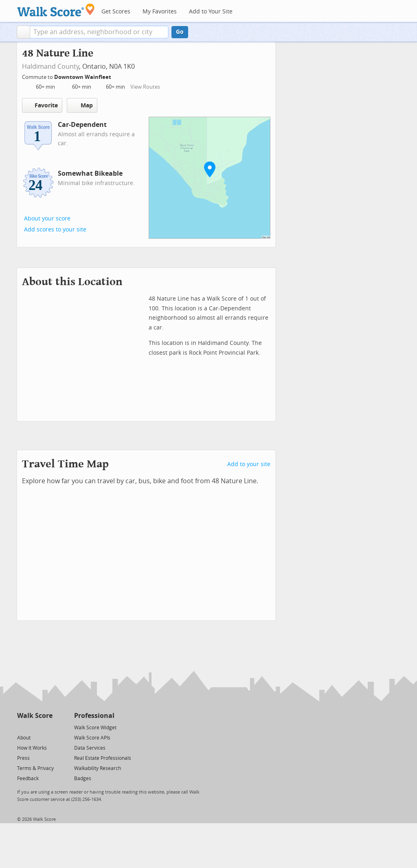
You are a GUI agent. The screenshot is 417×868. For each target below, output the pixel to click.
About (24, 738)
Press (23, 758)
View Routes (145, 87)
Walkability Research (98, 768)
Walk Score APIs (92, 738)
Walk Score (35, 716)
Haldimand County (50, 67)
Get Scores (116, 12)
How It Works (32, 748)
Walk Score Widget (95, 728)
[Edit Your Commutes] (116, 76)
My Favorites (160, 12)
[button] (23, 32)
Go (180, 32)
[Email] (47, 727)
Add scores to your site (55, 230)
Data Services (90, 748)
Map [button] (82, 105)
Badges (83, 779)
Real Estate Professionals (103, 758)
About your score (47, 219)
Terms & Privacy (35, 768)
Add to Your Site (211, 12)
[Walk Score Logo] (56, 10)
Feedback (28, 779)
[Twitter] (22, 727)
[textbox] (99, 32)
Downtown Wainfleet (83, 77)
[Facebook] (34, 727)
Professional (94, 716)
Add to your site (249, 464)
